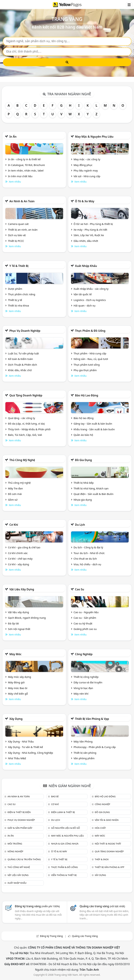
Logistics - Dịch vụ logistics (90, 300)
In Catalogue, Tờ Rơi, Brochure (26, 165)
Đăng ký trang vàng (37, 906)
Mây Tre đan (15, 488)
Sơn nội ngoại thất (19, 629)
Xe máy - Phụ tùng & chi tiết (90, 230)
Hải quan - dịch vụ (84, 305)
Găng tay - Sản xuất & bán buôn (93, 424)
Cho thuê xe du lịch (85, 559)
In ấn (13, 137)
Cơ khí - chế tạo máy (20, 559)
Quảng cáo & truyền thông (24, 859)
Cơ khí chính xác (18, 553)
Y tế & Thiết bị (19, 266)
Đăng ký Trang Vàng (51, 936)
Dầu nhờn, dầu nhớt (86, 241)
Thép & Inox (102, 859)
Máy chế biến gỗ (18, 694)
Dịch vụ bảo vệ (17, 235)
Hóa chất (100, 828)
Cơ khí (14, 525)
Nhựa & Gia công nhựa (65, 844)
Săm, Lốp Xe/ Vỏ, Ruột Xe (89, 235)
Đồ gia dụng (84, 460)
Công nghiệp (84, 654)
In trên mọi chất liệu (20, 176)
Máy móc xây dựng (20, 677)
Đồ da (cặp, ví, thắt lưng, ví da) (26, 424)
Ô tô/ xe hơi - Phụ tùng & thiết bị (93, 224)
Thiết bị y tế (15, 300)
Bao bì (55, 796)
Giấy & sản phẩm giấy (20, 828)
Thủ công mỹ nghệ (22, 460)
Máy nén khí (81, 694)
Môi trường (15, 844)
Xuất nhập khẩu (86, 266)
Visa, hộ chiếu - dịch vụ (87, 564)
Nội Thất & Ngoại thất (108, 844)
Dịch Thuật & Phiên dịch (22, 365)
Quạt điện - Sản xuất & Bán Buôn (93, 494)
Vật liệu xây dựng (22, 589)
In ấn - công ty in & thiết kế (24, 159)
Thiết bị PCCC (16, 241)
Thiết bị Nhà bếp (84, 483)
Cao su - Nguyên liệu (86, 612)
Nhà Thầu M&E (17, 758)
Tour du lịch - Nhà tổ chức (89, 553)
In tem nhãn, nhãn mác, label (26, 170)
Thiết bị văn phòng (85, 753)
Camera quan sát (18, 224)
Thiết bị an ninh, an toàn (23, 230)
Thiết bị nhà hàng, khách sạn (91, 488)
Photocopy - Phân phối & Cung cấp (95, 747)
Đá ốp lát (13, 623)
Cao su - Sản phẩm (85, 618)
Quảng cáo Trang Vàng (85, 936)
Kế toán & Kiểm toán (20, 359)
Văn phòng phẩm (84, 758)
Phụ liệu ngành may (86, 170)
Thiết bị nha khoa (19, 305)
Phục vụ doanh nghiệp (25, 331)
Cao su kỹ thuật (83, 623)
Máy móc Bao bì (18, 688)
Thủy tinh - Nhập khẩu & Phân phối (29, 429)
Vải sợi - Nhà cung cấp (87, 176)
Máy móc (15, 654)
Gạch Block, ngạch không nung (27, 618)
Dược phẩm (15, 289)
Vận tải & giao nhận (107, 820)
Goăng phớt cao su (85, 629)
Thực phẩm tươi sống (87, 365)
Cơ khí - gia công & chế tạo (24, 547)
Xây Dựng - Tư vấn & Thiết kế (25, 747)
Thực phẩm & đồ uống (90, 331)
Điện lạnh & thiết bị (63, 812)
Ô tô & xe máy (85, 201)
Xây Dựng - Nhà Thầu (21, 741)
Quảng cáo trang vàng (102, 906)
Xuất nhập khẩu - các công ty (91, 289)
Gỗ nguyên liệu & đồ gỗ (66, 828)
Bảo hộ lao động (87, 395)
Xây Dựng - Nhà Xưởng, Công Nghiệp (31, 753)
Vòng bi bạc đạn (83, 688)
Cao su (80, 589)
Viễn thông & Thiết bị (64, 875)
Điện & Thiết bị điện (19, 812)
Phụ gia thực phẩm (85, 370)
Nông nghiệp (15, 851)
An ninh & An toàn (22, 201)
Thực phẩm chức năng (22, 294)
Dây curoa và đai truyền (88, 682)
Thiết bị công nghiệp (86, 677)
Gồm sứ (13, 500)
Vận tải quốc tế (82, 294)
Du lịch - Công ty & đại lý (88, 547)
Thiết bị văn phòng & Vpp (92, 719)
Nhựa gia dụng (83, 500)
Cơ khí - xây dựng (19, 564)
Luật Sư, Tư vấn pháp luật (23, 353)
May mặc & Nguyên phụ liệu (94, 137)
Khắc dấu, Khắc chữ (20, 370)
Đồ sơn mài (15, 494)
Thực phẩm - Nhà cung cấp (90, 353)
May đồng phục (83, 165)
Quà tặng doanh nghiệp (26, 395)
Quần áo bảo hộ (83, 435)
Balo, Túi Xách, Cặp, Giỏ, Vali (25, 435)
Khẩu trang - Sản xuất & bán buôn (94, 429)
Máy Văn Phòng (83, 741)
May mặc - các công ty (87, 159)
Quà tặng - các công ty (22, 418)
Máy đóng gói (16, 682)
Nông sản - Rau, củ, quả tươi (91, 359)
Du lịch (80, 525)
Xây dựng (16, 719)
